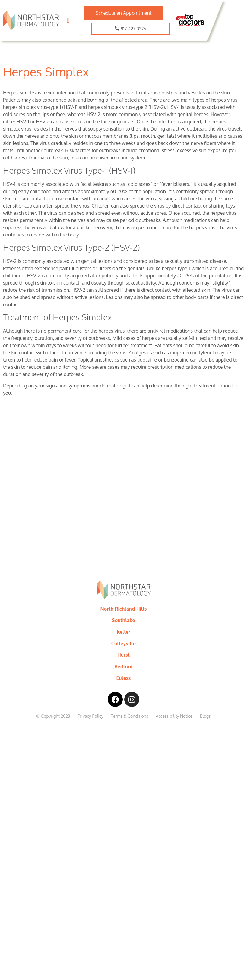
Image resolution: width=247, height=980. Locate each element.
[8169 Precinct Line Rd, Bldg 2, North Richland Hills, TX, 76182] (123, 504)
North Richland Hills (124, 609)
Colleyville (123, 643)
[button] (68, 21)
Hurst (123, 655)
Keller (124, 632)
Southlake (123, 620)
